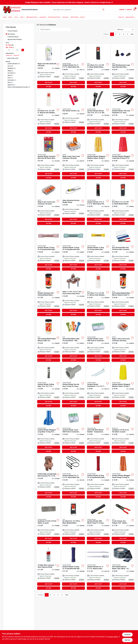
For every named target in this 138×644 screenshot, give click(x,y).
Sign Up (129, 10)
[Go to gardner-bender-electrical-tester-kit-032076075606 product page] (73, 112)
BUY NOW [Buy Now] (49, 87)
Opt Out (127, 640)
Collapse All (9, 55)
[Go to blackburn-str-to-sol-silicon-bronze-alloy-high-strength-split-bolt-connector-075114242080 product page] (49, 477)
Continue (127, 635)
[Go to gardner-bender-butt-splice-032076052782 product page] (49, 249)
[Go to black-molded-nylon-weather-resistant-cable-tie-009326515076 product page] (123, 203)
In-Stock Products (13, 37)
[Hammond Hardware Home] (12, 10)
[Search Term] (78, 10)
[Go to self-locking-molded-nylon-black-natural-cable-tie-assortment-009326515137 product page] (123, 294)
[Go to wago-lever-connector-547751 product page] (73, 158)
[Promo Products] (6, 31)
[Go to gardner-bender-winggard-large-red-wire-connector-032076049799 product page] (123, 158)
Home (5, 17)
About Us (121, 17)
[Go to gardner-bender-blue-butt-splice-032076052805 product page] (73, 249)
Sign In (122, 10)
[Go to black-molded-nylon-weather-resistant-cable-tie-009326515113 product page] (98, 66)
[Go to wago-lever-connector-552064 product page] (49, 203)
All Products (11, 34)
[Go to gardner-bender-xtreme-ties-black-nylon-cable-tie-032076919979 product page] (98, 112)
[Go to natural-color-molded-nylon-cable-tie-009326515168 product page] (49, 112)
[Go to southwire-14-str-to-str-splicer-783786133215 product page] (123, 431)
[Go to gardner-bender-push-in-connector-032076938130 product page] (73, 431)
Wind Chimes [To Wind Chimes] (75, 17)
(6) (10, 71)
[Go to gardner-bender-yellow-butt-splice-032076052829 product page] (98, 249)
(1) (10, 78)
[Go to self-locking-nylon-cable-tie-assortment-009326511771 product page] (73, 340)
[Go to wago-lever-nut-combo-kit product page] (49, 66)
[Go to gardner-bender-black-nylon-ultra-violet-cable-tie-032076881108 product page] (98, 203)
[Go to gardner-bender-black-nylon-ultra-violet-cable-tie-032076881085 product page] (73, 477)
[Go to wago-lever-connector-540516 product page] (123, 340)
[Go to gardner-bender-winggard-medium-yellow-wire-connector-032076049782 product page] (98, 158)
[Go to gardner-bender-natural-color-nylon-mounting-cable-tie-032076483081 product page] (98, 568)
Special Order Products (15, 39)
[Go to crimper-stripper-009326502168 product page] (123, 522)
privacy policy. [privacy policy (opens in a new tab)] (113, 637)
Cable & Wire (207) (13, 58)
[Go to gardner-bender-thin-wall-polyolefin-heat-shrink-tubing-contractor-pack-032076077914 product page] (123, 112)
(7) (12, 68)
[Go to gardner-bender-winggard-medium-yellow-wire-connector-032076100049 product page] (123, 386)
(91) (14, 64)
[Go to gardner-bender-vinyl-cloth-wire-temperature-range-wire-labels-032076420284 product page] (98, 431)
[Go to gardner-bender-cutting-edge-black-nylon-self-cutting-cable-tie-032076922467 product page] (49, 386)
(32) (10, 66)
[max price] (17, 50)
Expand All (16, 55)
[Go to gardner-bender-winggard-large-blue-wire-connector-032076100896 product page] (49, 431)
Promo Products (13, 31)
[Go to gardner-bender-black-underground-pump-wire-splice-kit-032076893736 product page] (98, 522)
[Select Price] (23, 50)
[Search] (104, 10)
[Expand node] (6, 58)
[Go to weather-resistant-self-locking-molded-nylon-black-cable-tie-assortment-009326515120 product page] (49, 294)
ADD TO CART (49, 83)
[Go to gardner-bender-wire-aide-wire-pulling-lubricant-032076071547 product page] (49, 568)
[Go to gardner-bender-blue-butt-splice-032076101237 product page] (73, 568)
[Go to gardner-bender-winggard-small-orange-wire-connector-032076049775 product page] (123, 477)
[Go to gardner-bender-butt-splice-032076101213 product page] (98, 477)
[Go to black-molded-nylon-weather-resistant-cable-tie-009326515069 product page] (73, 522)
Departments (130, 17)
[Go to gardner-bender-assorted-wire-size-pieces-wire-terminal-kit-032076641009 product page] (49, 158)
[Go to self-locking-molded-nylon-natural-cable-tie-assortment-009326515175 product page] (49, 340)
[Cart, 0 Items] (134, 10)
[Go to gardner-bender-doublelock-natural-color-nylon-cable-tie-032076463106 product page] (98, 386)
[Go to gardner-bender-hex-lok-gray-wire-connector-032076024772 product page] (73, 386)
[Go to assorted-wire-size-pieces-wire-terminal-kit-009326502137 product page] (123, 249)
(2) (12, 73)
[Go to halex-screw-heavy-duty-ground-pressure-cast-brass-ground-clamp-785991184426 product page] (73, 294)
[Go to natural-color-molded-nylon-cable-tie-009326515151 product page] (98, 294)
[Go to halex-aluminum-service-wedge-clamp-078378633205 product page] (73, 203)
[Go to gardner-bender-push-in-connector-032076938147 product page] (98, 340)
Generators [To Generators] (43, 17)
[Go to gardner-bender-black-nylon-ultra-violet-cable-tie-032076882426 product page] (73, 66)
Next (132, 34)
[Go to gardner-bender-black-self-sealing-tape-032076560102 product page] (123, 568)
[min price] (9, 50)
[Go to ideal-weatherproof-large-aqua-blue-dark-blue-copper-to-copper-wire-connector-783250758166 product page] (123, 66)
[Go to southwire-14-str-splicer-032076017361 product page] (49, 522)
